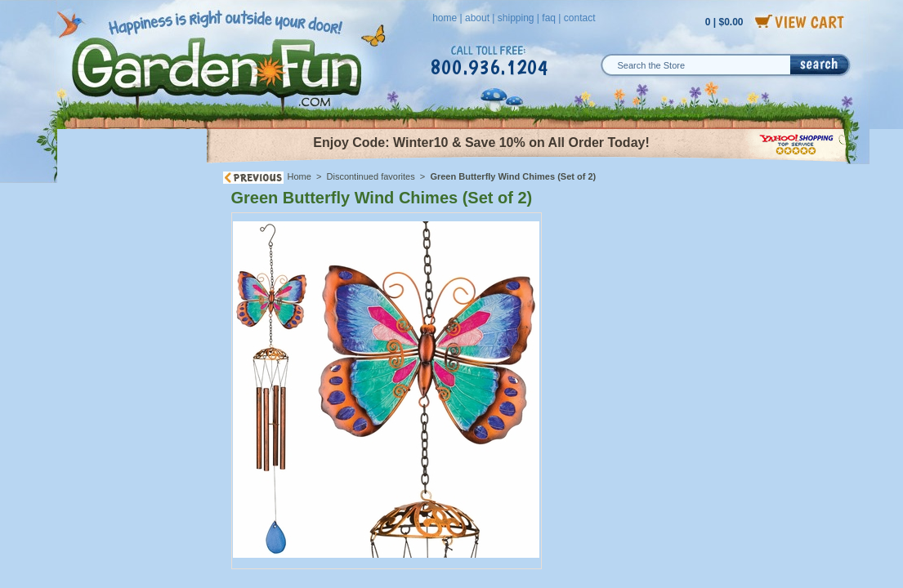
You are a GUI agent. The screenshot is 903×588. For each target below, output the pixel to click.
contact (580, 18)
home (445, 18)
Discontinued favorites (371, 176)
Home (300, 176)
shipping (516, 18)
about (477, 18)
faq (549, 18)
